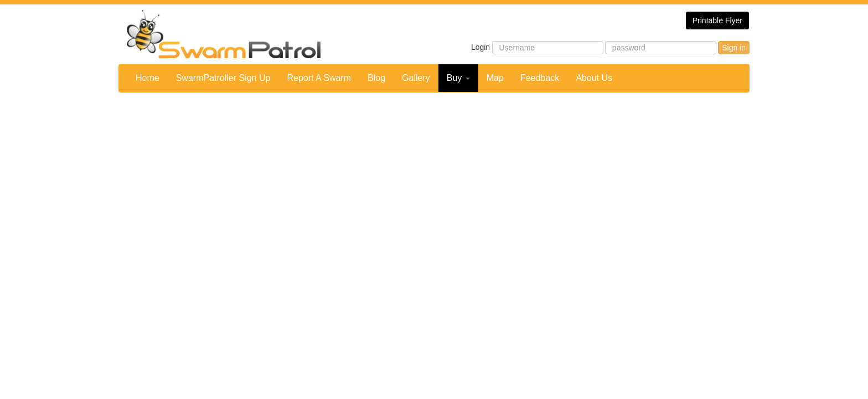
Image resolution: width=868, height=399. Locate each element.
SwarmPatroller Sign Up (223, 78)
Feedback (540, 78)
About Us (594, 78)
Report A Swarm (319, 78)
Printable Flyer (717, 21)
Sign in (734, 48)
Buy (458, 78)
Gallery (416, 78)
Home (148, 78)
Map (495, 78)
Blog (376, 78)
